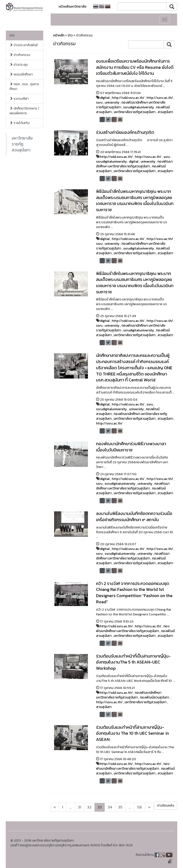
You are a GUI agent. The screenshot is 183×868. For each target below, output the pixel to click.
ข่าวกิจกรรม (20, 55)
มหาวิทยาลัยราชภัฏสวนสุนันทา (22, 144)
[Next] (55, 807)
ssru (99, 102)
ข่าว (12, 35)
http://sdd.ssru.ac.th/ (128, 98)
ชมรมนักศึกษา (21, 74)
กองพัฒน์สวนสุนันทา (154, 697)
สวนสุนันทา (165, 112)
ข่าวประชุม (19, 65)
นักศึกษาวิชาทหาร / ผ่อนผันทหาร (24, 111)
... (71, 807)
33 (100, 807)
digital (105, 98)
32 (89, 807)
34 (110, 807)
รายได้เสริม (20, 123)
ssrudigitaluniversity (139, 107)
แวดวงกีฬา (19, 99)
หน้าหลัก (59, 35)
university (112, 102)
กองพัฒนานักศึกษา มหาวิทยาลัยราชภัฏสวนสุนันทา (134, 164)
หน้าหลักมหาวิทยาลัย (73, 7)
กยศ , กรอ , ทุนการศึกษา (24, 87)
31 (80, 807)
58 (140, 807)
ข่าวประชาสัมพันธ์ (24, 45)
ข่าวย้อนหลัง (166, 806)
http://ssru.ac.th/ (160, 98)
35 (120, 807)
